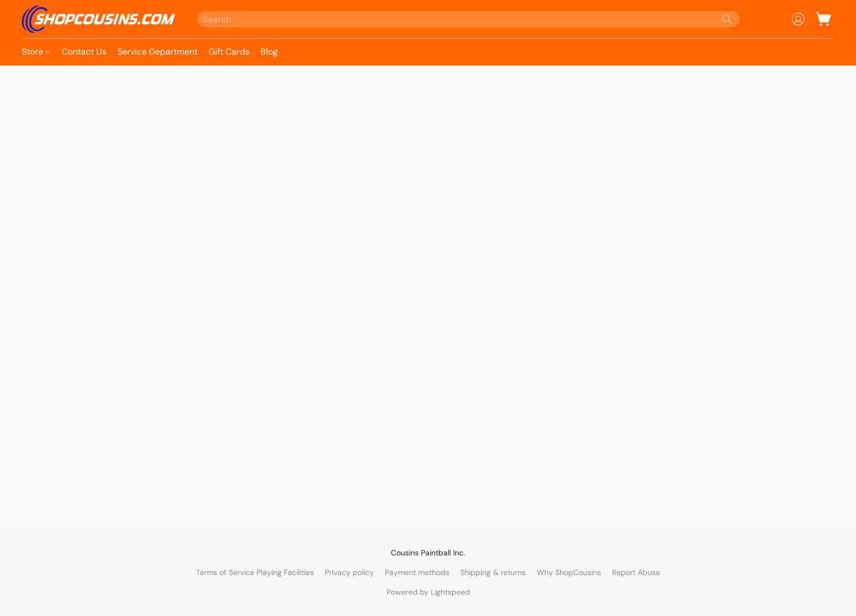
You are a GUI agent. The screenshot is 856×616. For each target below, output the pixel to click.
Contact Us (84, 52)
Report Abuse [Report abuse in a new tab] (636, 572)
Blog (269, 52)
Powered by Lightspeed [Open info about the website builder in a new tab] (428, 592)
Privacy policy (349, 572)
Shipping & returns (493, 572)
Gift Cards (229, 52)
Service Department (157, 52)
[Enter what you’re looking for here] (469, 19)
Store (36, 52)
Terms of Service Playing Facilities (255, 572)
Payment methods (417, 572)
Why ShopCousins (569, 572)
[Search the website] (727, 19)
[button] (99, 19)
